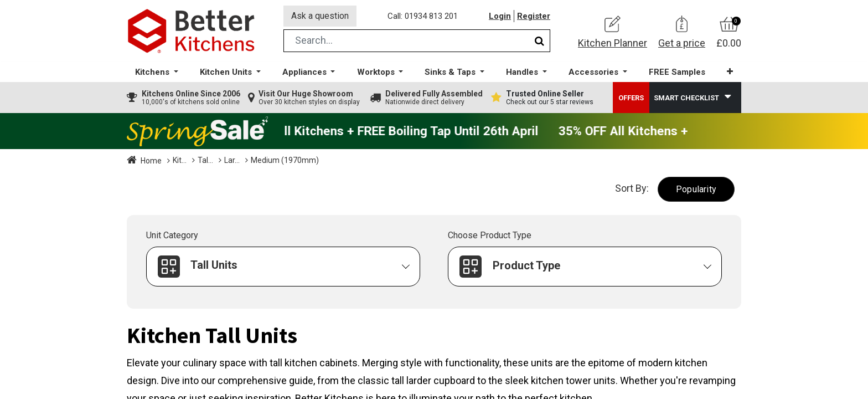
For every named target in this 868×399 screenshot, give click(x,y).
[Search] (539, 41)
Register (534, 16)
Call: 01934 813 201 (423, 16)
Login (500, 16)
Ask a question (320, 16)
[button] (730, 72)
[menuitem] (677, 72)
